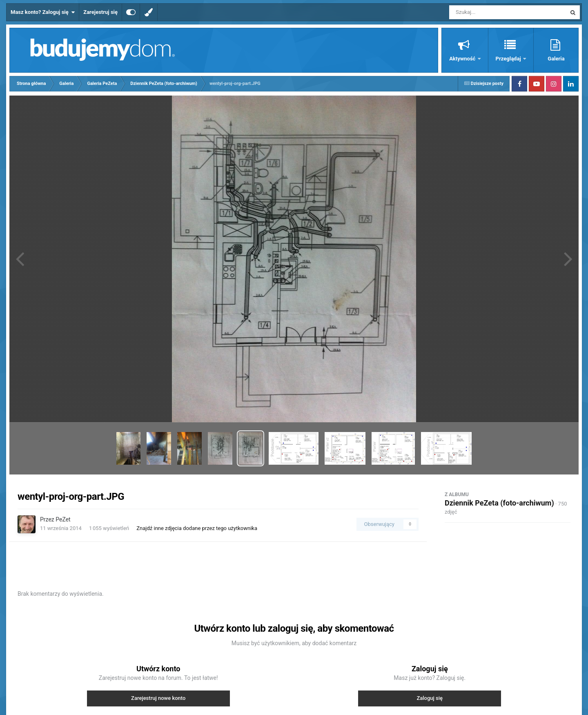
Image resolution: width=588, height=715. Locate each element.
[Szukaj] (489, 12)
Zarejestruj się (100, 12)
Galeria (556, 59)
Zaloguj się (430, 698)
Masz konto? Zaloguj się (43, 12)
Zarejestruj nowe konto (158, 698)
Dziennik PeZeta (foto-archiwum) (499, 503)
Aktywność (463, 59)
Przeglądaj (509, 59)
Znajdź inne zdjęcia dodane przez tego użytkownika (197, 528)
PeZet (63, 519)
